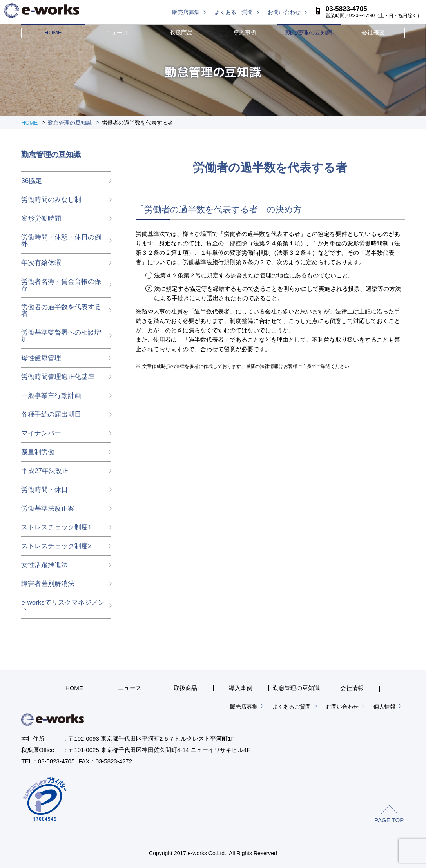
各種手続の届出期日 (51, 414)
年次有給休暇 (41, 263)
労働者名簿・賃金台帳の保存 (61, 285)
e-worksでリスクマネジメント (63, 606)
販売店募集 (186, 12)
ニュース (117, 32)
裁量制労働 (38, 452)
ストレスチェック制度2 (56, 546)
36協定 (32, 181)
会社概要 (373, 32)
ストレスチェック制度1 (56, 527)
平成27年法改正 (45, 471)
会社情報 (352, 688)
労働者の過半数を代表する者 (61, 310)
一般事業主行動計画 (51, 396)
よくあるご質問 (234, 12)
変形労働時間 (41, 218)
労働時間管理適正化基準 (58, 377)
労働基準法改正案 (48, 508)
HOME (53, 32)
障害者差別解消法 (48, 584)
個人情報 (384, 707)
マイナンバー (41, 433)
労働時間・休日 (44, 490)
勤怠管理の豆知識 (309, 32)
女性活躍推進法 (44, 565)
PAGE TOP (389, 820)
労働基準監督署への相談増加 (61, 336)
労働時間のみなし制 (51, 200)
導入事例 (245, 32)
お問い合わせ (284, 12)
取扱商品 (181, 32)
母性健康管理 (41, 358)
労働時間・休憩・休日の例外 (61, 241)
